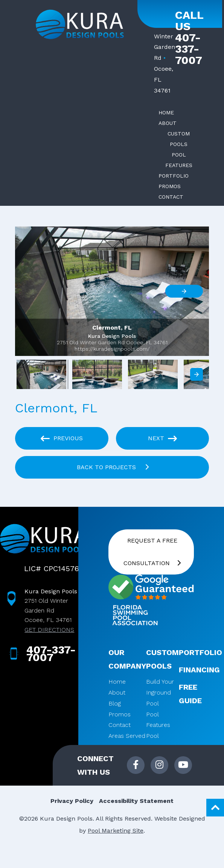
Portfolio (200, 652)
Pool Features (158, 720)
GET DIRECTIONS (49, 630)
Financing (199, 670)
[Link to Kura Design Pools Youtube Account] (183, 765)
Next (156, 438)
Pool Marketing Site (116, 831)
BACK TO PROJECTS (107, 467)
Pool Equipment (161, 741)
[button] (112, 291)
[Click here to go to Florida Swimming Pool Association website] (135, 616)
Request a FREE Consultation (150, 552)
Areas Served (127, 736)
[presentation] (197, 374)
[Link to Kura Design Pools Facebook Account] (136, 765)
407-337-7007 (189, 49)
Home (117, 682)
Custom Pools (162, 659)
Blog (115, 703)
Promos (120, 714)
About (117, 692)
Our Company (127, 659)
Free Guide (190, 694)
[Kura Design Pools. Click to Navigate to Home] (80, 25)
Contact (120, 725)
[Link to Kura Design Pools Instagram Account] (159, 765)
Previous (68, 438)
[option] (41, 376)
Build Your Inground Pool (160, 692)
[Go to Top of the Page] (215, 808)
